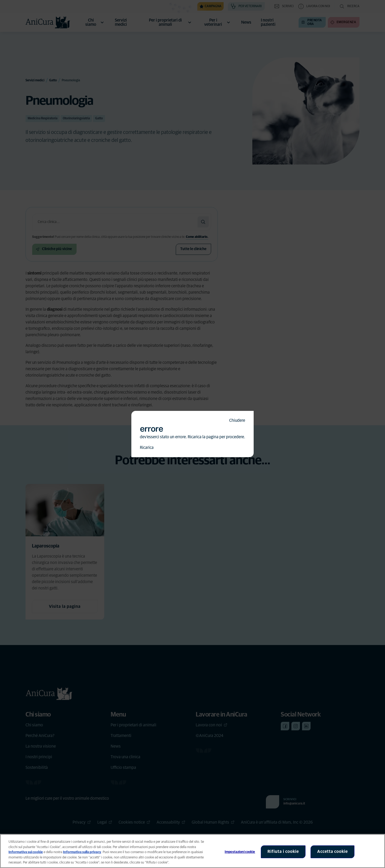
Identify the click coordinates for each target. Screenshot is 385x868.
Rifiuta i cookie (283, 852)
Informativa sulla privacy (82, 852)
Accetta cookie (332, 852)
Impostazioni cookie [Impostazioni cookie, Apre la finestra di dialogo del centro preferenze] (240, 852)
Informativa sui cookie (26, 852)
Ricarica (147, 448)
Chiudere (237, 420)
